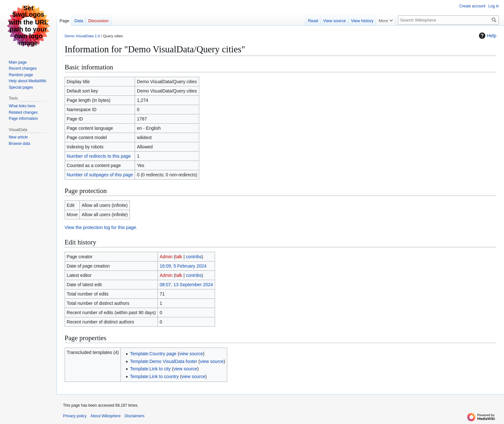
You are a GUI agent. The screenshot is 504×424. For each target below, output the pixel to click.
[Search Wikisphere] (448, 20)
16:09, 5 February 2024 (183, 266)
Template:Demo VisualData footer (163, 361)
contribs (194, 257)
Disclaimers (134, 416)
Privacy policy (75, 416)
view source (191, 354)
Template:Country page (153, 354)
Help (487, 36)
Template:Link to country (154, 376)
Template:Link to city (150, 369)
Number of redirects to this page (99, 156)
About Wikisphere (105, 416)
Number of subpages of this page (100, 175)
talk (179, 257)
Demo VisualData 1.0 (82, 36)
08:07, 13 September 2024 (186, 285)
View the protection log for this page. (101, 227)
